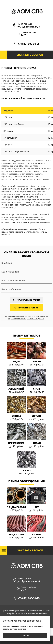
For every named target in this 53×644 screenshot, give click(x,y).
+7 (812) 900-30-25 (29, 44)
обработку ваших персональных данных (26, 319)
